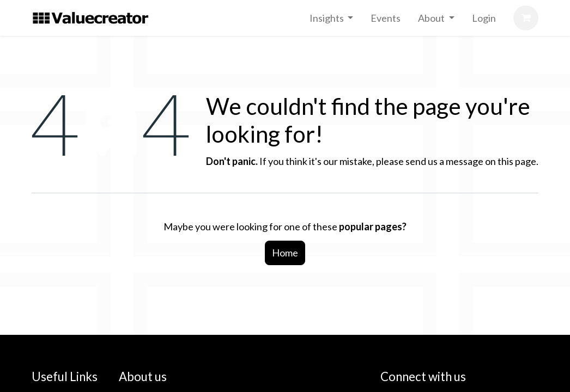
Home (285, 253)
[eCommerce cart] (526, 18)
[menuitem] (332, 18)
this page (517, 161)
